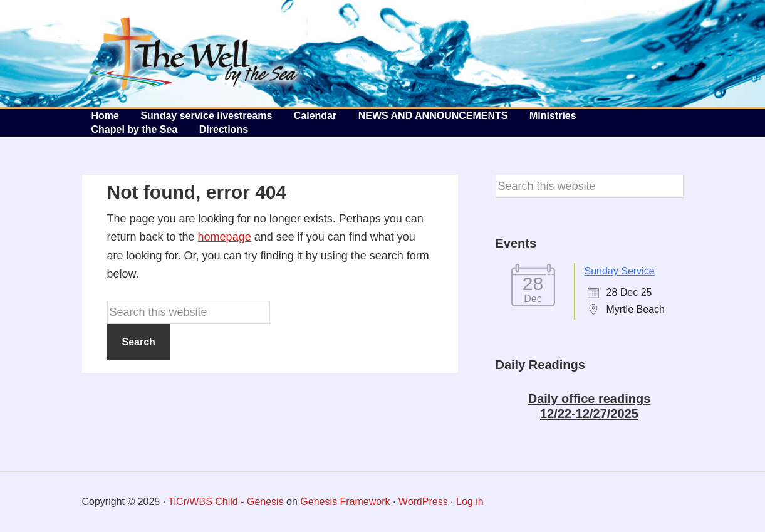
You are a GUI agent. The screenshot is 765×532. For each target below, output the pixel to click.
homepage (225, 237)
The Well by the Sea (195, 53)
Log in (470, 502)
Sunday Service (620, 271)
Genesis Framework (345, 502)
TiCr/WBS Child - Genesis (226, 502)
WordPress (423, 502)
